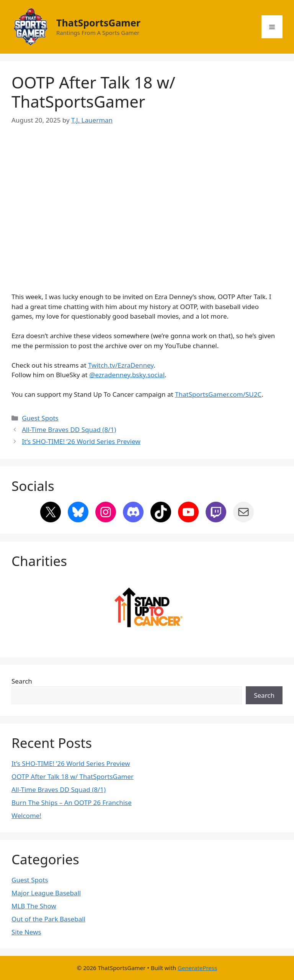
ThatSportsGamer (98, 23)
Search (22, 681)
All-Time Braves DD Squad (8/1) (69, 429)
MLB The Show (34, 906)
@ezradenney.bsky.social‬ (127, 375)
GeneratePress (197, 968)
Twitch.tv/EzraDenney (121, 365)
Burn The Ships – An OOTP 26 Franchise (72, 802)
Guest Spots (40, 418)
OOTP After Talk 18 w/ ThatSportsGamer (73, 776)
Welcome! (26, 816)
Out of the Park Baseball (48, 919)
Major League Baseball (46, 893)
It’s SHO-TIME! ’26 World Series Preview (81, 441)
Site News (26, 932)
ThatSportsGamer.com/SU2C (218, 394)
